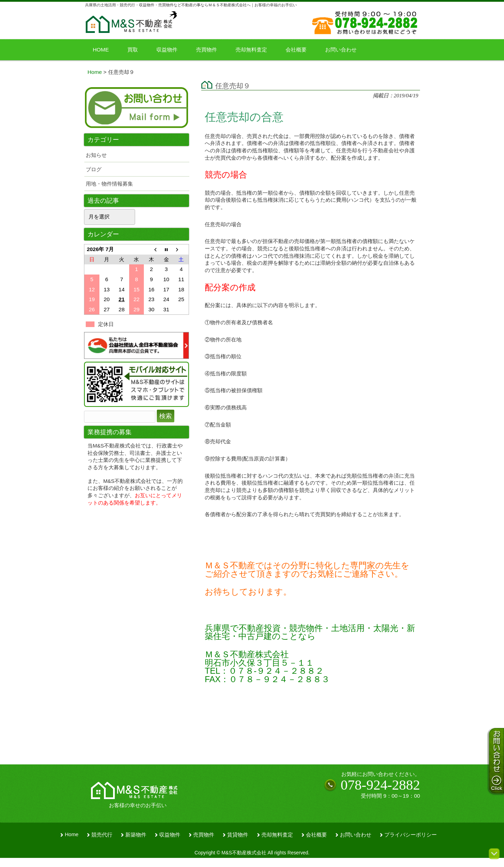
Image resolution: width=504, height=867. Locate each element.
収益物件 (170, 835)
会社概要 (316, 835)
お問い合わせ (356, 835)
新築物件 (136, 835)
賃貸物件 (238, 835)
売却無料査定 (277, 835)
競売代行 (102, 835)
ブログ (94, 169)
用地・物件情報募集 (109, 184)
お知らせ (96, 155)
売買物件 (204, 835)
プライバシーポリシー (411, 835)
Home (72, 834)
